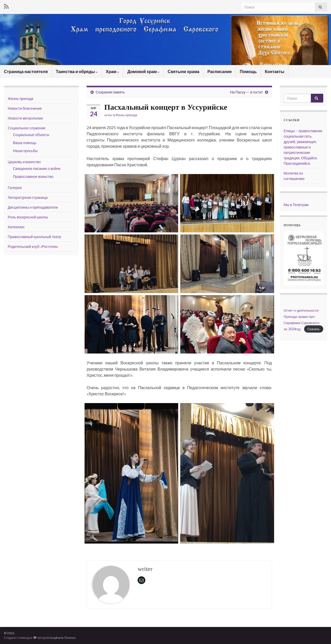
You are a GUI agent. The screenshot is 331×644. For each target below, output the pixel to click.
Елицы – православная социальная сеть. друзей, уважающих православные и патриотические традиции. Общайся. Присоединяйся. (303, 147)
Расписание (220, 71)
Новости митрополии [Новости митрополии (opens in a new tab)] (25, 118)
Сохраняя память (110, 92)
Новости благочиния (25, 108)
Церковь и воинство (24, 162)
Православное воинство (33, 176)
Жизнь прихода (126, 115)
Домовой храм (143, 71)
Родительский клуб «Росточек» (33, 246)
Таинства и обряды (77, 71)
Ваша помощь (25, 143)
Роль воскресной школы (28, 217)
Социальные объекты (31, 135)
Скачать (314, 329)
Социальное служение (27, 128)
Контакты (274, 71)
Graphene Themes (63, 638)
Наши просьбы (25, 151)
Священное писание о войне (37, 168)
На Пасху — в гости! (247, 92)
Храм (112, 71)
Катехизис (16, 227)
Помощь (248, 71)
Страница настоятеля (26, 71)
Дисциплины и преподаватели (33, 207)
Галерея (15, 188)
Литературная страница (28, 197)
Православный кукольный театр (35, 237)
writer (108, 115)
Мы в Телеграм (296, 205)
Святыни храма (183, 71)
